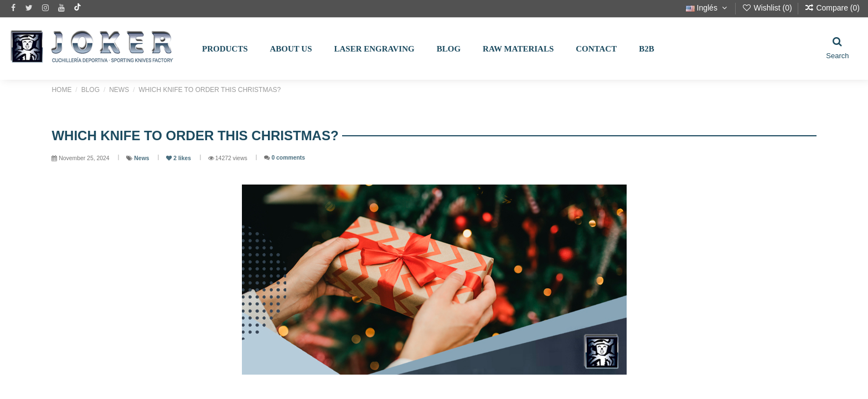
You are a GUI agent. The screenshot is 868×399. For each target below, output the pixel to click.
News (142, 158)
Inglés (708, 8)
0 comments (288, 158)
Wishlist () (768, 8)
